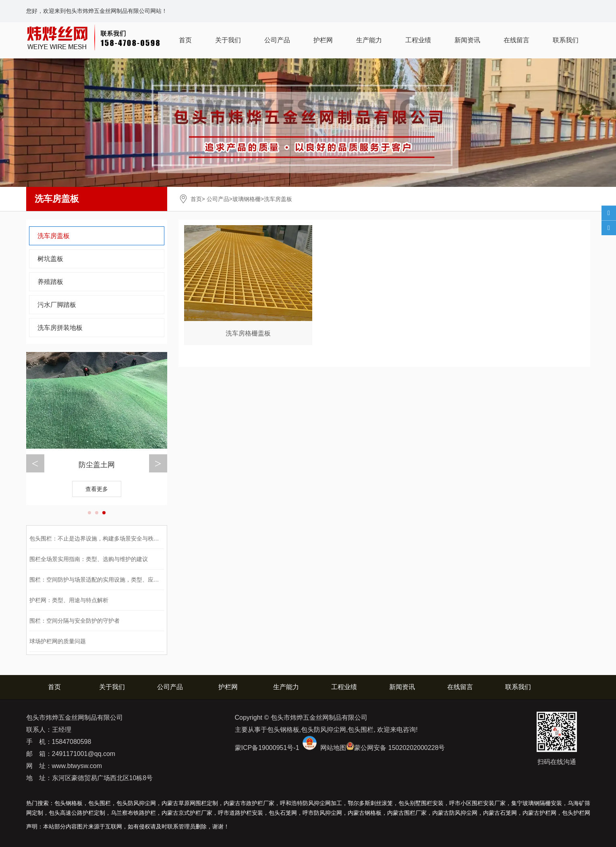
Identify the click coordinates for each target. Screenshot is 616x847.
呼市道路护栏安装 (241, 813)
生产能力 (369, 40)
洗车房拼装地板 (60, 328)
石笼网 (500, 813)
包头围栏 (100, 803)
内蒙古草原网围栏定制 (190, 803)
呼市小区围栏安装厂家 (477, 803)
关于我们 (228, 40)
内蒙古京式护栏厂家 (187, 813)
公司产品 (277, 40)
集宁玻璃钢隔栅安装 (537, 803)
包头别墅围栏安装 (421, 803)
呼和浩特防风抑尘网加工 (311, 803)
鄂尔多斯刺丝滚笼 (370, 803)
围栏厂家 (407, 813)
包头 (576, 813)
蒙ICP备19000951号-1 (267, 748)
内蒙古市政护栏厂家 (249, 803)
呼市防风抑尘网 (322, 813)
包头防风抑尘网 (136, 803)
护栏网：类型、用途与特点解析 (69, 600)
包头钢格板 (68, 803)
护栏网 (323, 40)
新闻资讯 (467, 40)
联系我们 (566, 40)
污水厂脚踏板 (57, 305)
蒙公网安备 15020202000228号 (399, 748)
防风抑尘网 (455, 813)
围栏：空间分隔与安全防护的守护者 (75, 621)
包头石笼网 (283, 813)
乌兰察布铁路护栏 (133, 813)
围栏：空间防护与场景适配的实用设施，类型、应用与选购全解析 (111, 580)
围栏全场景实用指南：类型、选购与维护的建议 (89, 559)
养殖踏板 (50, 282)
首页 (185, 40)
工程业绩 (418, 40)
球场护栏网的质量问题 (58, 641)
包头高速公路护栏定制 (77, 813)
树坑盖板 (50, 259)
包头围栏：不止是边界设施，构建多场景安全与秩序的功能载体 (108, 538)
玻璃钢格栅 (247, 199)
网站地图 (333, 748)
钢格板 (365, 813)
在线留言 (516, 40)
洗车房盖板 (54, 236)
